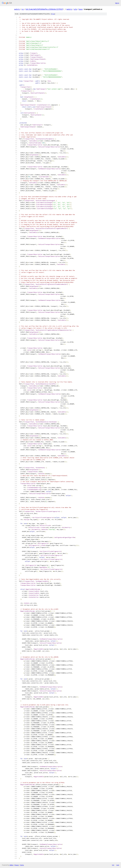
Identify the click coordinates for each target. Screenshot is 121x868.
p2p (75, 9)
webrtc (17, 9)
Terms (22, 865)
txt (113, 865)
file (53, 14)
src (23, 9)
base (81, 9)
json (118, 865)
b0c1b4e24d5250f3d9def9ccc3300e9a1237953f (44, 9)
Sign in (117, 3)
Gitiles (11, 865)
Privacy (17, 865)
